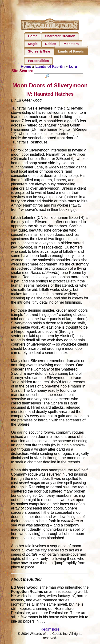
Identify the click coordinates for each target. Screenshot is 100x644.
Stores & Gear (39, 51)
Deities (50, 44)
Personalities (39, 61)
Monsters (71, 44)
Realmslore (50, 630)
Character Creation (60, 36)
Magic (33, 44)
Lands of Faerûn (71, 51)
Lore (73, 67)
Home (33, 36)
